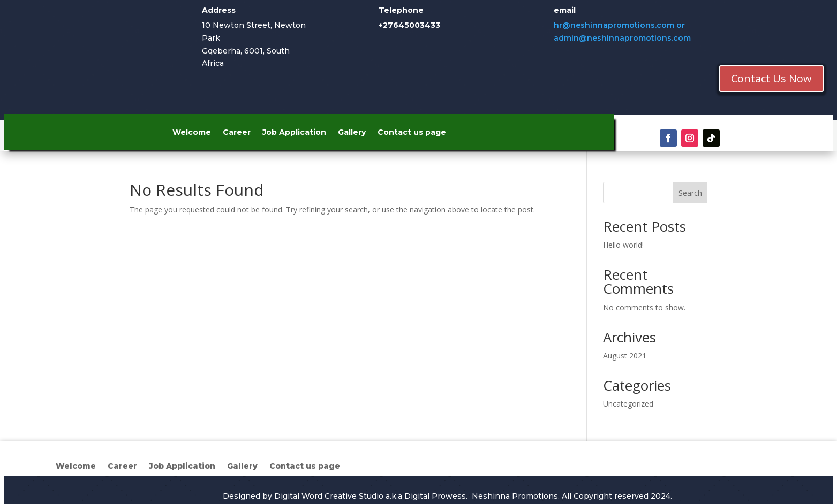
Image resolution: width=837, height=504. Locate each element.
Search (690, 193)
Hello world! (623, 245)
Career (237, 133)
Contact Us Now (771, 78)
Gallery (352, 133)
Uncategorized (628, 404)
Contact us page (412, 133)
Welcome (192, 133)
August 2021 (625, 356)
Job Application (294, 133)
